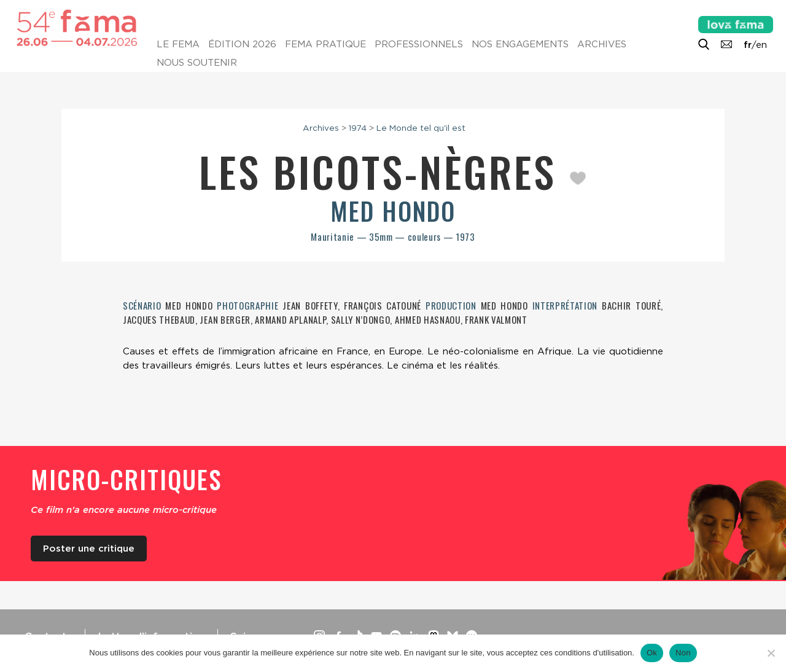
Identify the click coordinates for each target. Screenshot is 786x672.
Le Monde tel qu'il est (421, 128)
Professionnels (419, 44)
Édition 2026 (242, 44)
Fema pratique (325, 44)
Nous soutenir (197, 63)
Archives (602, 44)
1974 (358, 128)
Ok (652, 653)
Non (683, 653)
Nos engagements (520, 44)
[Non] (771, 653)
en (761, 45)
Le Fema (178, 44)
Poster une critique (89, 549)
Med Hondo (393, 211)
